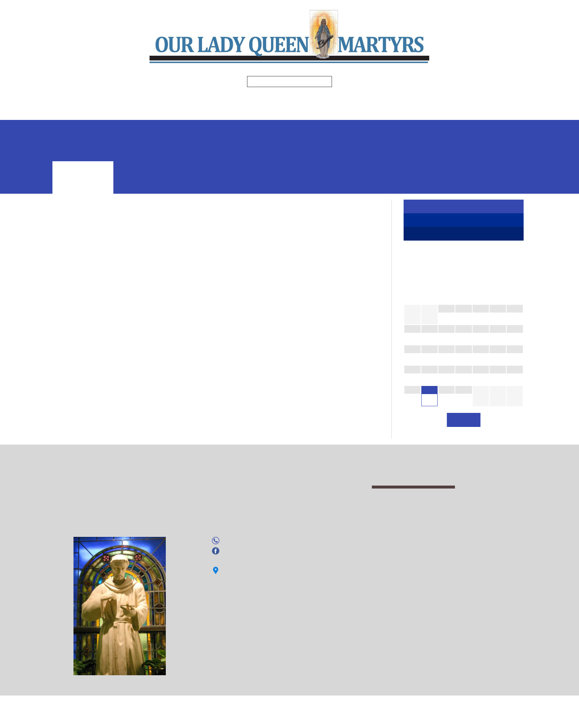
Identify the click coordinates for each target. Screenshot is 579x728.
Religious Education (318, 98)
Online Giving (397, 113)
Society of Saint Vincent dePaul (94, 387)
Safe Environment (288, 113)
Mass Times (158, 98)
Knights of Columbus (81, 339)
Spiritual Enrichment (400, 98)
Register (464, 207)
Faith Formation (464, 222)
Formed (458, 98)
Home (121, 98)
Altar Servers (72, 287)
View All (464, 432)
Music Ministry (73, 355)
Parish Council (73, 371)
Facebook (234, 638)
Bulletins (205, 98)
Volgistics (345, 113)
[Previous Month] (412, 294)
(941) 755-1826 (243, 628)
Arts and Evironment (81, 295)
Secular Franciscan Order (87, 379)
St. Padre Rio (72, 363)
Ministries (255, 98)
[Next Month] (515, 294)
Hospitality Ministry (80, 319)
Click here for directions (252, 658)
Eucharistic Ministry (80, 303)
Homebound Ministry (82, 311)
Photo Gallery (183, 113)
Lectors (65, 347)
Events (234, 113)
